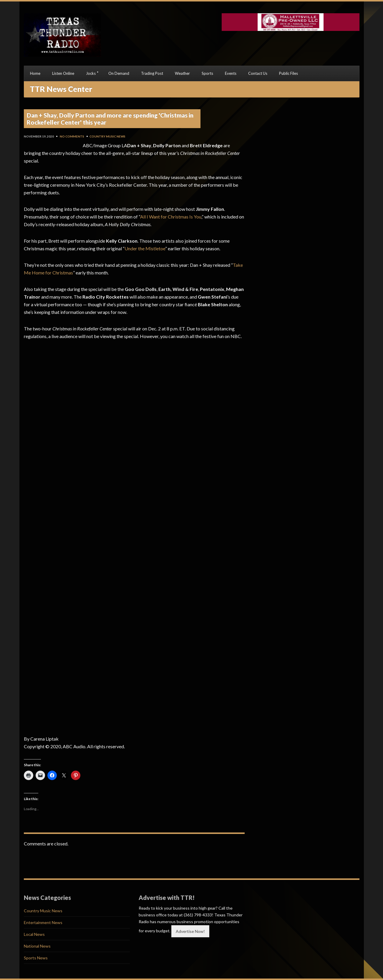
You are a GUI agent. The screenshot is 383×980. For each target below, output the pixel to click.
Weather (182, 73)
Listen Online (63, 73)
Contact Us (258, 73)
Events (231, 73)
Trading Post (152, 73)
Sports (207, 73)
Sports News (36, 958)
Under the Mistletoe (145, 248)
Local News (34, 934)
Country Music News (107, 136)
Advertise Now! (190, 931)
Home (35, 73)
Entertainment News (43, 922)
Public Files (289, 73)
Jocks (91, 73)
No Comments (72, 136)
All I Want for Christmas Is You (171, 217)
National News (37, 946)
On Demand (119, 73)
